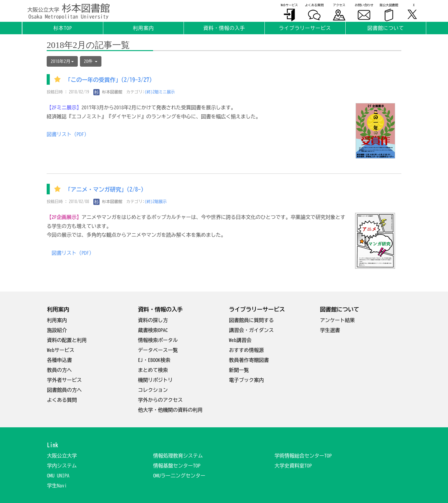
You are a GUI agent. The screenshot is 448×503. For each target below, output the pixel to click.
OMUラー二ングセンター (179, 476)
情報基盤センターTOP (177, 466)
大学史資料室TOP (293, 466)
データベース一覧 (158, 350)
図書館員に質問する (251, 320)
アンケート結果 (338, 320)
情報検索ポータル (158, 340)
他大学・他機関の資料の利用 (170, 410)
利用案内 (57, 320)
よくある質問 (62, 400)
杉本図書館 (108, 92)
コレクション (153, 390)
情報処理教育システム (178, 456)
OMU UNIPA (58, 476)
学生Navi (57, 486)
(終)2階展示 (156, 202)
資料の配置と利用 (67, 340)
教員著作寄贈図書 (249, 360)
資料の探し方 (153, 320)
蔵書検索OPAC (153, 330)
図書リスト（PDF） (68, 134)
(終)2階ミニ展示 (160, 92)
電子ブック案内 (246, 380)
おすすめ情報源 (246, 350)
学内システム (62, 466)
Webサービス (61, 350)
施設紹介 (57, 330)
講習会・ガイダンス (251, 330)
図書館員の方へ (64, 390)
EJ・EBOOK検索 (154, 360)
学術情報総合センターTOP (303, 456)
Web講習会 (240, 340)
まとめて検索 (153, 370)
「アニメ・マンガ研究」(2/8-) (104, 190)
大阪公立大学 (62, 456)
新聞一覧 (239, 370)
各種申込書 (59, 360)
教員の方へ (59, 370)
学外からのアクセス (161, 400)
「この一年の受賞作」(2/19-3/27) (108, 80)
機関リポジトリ (156, 380)
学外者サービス (64, 380)
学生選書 (330, 330)
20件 (91, 61)
